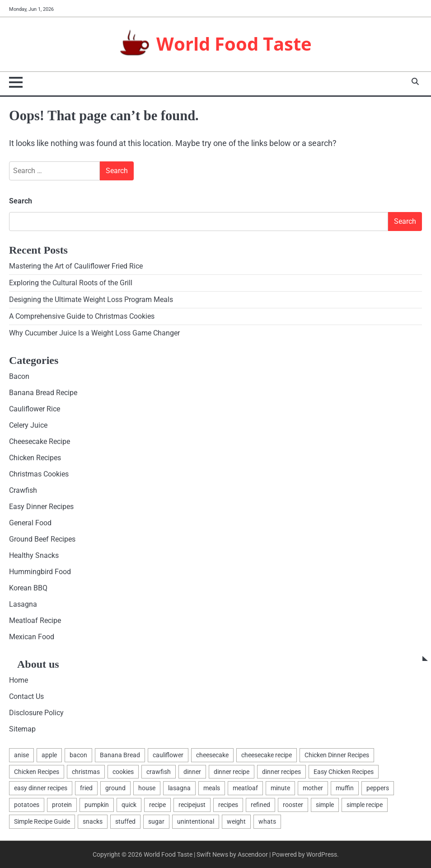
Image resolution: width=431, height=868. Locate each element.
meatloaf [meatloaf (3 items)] (245, 788)
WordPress (322, 854)
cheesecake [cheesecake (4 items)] (212, 755)
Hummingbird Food (40, 572)
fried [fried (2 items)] (86, 788)
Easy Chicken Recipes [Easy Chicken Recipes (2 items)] (344, 772)
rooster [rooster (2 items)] (293, 805)
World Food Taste (234, 44)
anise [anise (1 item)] (21, 755)
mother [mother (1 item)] (313, 788)
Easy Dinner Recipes (41, 507)
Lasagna (23, 604)
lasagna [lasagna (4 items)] (179, 788)
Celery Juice (28, 425)
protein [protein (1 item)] (62, 805)
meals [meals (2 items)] (212, 788)
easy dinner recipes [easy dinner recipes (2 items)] (41, 788)
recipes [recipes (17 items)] (228, 805)
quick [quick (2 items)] (129, 805)
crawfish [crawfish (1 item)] (159, 772)
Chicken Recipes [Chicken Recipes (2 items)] (37, 772)
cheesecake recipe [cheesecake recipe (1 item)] (267, 755)
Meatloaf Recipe (35, 620)
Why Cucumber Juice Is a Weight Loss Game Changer (94, 333)
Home (19, 680)
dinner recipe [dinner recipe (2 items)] (232, 772)
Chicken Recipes (35, 458)
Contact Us (26, 696)
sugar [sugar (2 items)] (156, 821)
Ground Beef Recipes (42, 539)
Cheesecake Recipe (40, 441)
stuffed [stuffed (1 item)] (125, 821)
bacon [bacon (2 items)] (78, 755)
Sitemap (22, 729)
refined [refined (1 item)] (260, 805)
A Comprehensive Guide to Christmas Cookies (82, 316)
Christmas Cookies (39, 474)
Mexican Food (32, 637)
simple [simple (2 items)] (325, 805)
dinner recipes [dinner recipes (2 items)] (281, 772)
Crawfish (23, 490)
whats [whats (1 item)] (267, 821)
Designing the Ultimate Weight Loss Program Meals (91, 300)
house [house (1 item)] (147, 788)
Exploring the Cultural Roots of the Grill (71, 283)
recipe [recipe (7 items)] (157, 805)
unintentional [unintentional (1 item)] (196, 821)
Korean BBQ (28, 588)
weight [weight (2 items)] (236, 821)
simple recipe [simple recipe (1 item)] (365, 805)
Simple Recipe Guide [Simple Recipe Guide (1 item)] (42, 821)
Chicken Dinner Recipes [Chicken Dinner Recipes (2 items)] (337, 755)
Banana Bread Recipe (43, 393)
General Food (30, 523)
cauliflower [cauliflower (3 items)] (168, 755)
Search (21, 201)
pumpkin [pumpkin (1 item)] (97, 805)
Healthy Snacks (34, 555)
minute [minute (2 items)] (280, 788)
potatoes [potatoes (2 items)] (27, 805)
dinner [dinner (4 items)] (192, 772)
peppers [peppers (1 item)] (378, 788)
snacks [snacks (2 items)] (93, 821)
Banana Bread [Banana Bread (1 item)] (120, 755)
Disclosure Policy (36, 713)
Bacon (19, 376)
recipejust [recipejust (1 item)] (192, 805)
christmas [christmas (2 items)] (86, 772)
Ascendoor (253, 854)
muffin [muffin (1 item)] (345, 788)
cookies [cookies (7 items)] (123, 772)
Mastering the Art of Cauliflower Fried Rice (76, 266)
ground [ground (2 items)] (115, 788)
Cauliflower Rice (35, 409)
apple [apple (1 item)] (49, 755)
